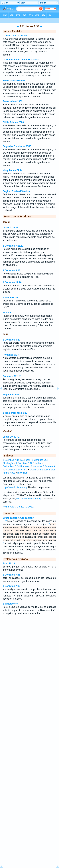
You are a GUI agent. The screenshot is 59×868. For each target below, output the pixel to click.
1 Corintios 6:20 (11, 340)
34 (49, 524)
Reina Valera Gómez (14, 81)
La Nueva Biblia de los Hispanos (21, 60)
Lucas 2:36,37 (10, 228)
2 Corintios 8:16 (11, 270)
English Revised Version (16, 191)
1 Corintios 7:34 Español (29, 463)
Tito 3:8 (7, 313)
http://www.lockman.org (15, 487)
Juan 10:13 (9, 563)
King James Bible (12, 170)
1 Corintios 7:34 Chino (16, 470)
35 (4, 543)
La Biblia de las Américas (17, 36)
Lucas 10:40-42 (11, 437)
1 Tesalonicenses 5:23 (15, 413)
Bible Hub (22, 473)
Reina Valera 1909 (13, 101)
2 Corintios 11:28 (12, 282)
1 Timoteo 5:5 (10, 604)
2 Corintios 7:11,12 (13, 246)
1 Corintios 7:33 (11, 575)
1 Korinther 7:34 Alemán (44, 466)
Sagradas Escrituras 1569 (17, 146)
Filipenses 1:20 (11, 395)
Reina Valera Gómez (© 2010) (18, 507)
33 (6, 521)
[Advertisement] (30, 643)
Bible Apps (10, 473)
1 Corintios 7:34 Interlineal (16, 460)
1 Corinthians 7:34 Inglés (42, 470)
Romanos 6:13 (11, 355)
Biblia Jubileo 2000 (13, 122)
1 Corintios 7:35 (11, 586)
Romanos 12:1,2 (12, 376)
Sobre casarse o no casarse (18, 518)
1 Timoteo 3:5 (10, 298)
